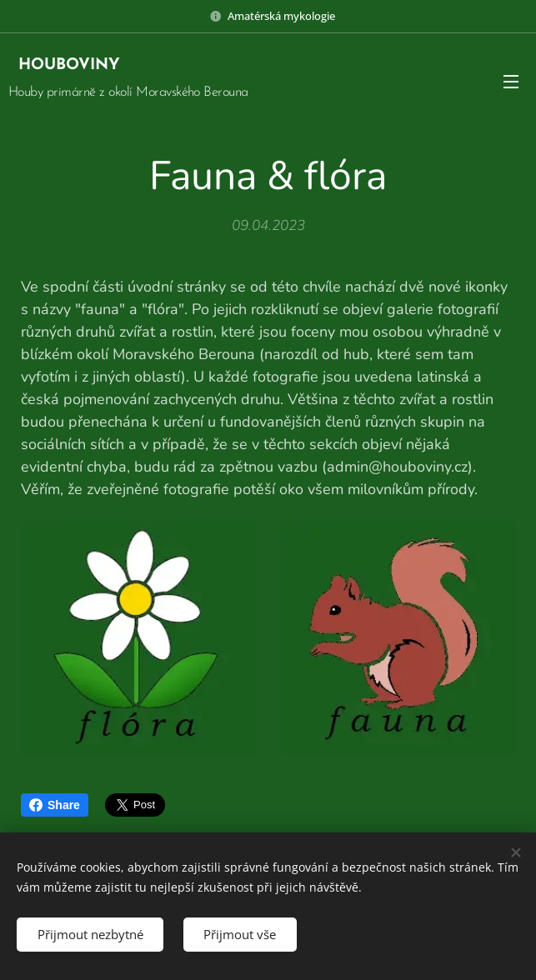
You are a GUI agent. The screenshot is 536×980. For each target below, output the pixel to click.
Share (55, 805)
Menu (511, 82)
